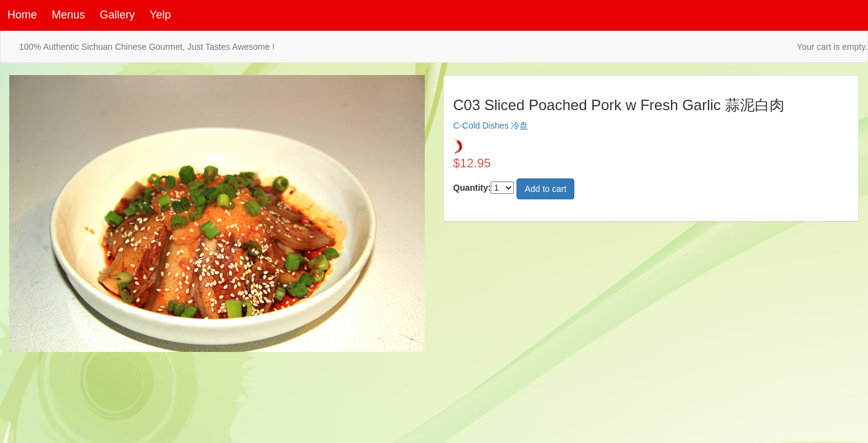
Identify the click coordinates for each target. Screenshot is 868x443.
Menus (68, 15)
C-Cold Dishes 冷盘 (491, 126)
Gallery (117, 15)
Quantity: (472, 188)
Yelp (160, 15)
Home (22, 15)
